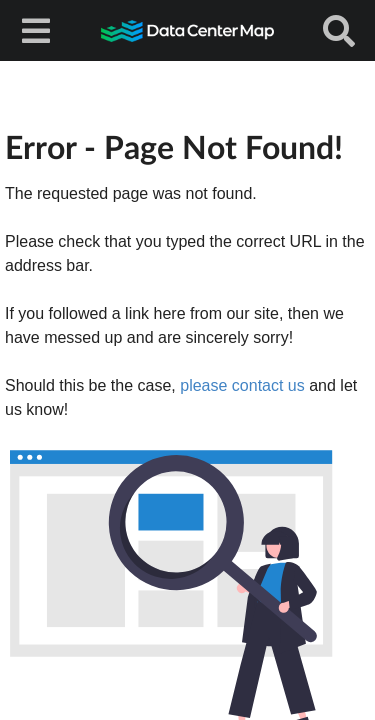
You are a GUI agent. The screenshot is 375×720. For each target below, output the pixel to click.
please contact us (242, 385)
